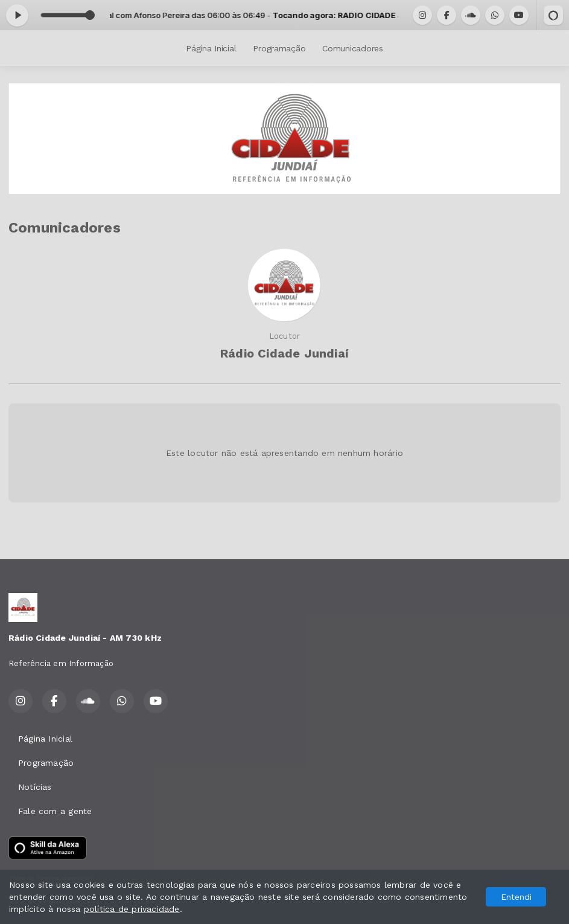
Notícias (35, 787)
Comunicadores (352, 48)
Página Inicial (211, 48)
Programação (279, 48)
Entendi (516, 897)
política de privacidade (132, 909)
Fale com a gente (55, 811)
